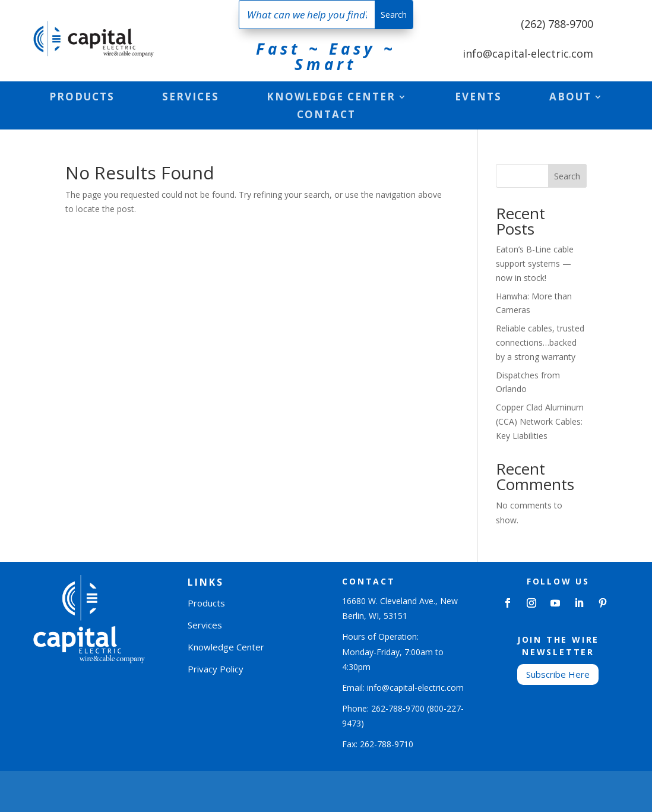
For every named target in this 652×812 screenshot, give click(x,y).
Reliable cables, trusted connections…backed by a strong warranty (540, 342)
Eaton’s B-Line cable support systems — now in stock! (535, 263)
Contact (326, 116)
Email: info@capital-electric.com (403, 688)
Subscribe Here (558, 674)
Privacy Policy (216, 669)
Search (567, 176)
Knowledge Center (331, 98)
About (570, 98)
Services (191, 98)
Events (478, 98)
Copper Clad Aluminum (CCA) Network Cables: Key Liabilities (540, 421)
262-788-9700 (398, 708)
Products (82, 98)
